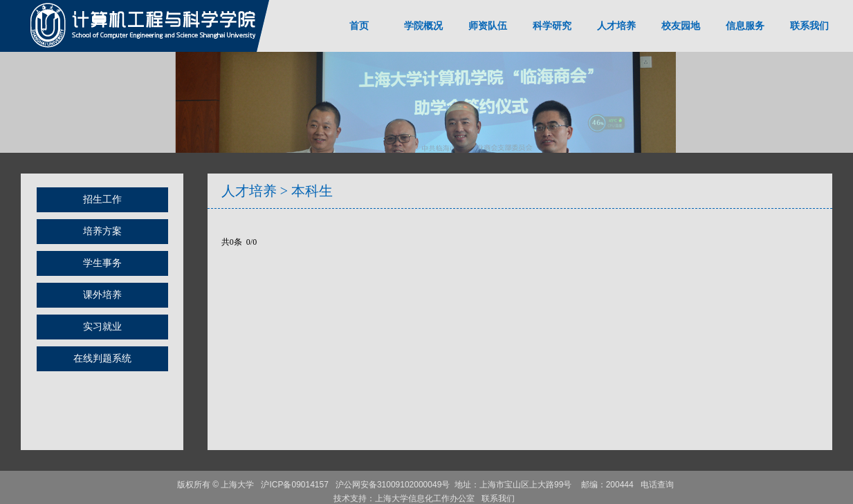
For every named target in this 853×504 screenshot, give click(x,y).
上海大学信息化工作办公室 (428, 498)
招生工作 (102, 199)
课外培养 (102, 295)
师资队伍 (488, 26)
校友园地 (681, 26)
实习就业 (102, 327)
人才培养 (616, 26)
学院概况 (423, 26)
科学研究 (552, 26)
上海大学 (236, 485)
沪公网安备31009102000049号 (393, 485)
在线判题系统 (102, 358)
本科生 (312, 191)
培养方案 (102, 231)
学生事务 (102, 263)
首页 (359, 26)
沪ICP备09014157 (296, 485)
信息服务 (745, 26)
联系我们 (809, 26)
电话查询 (658, 485)
